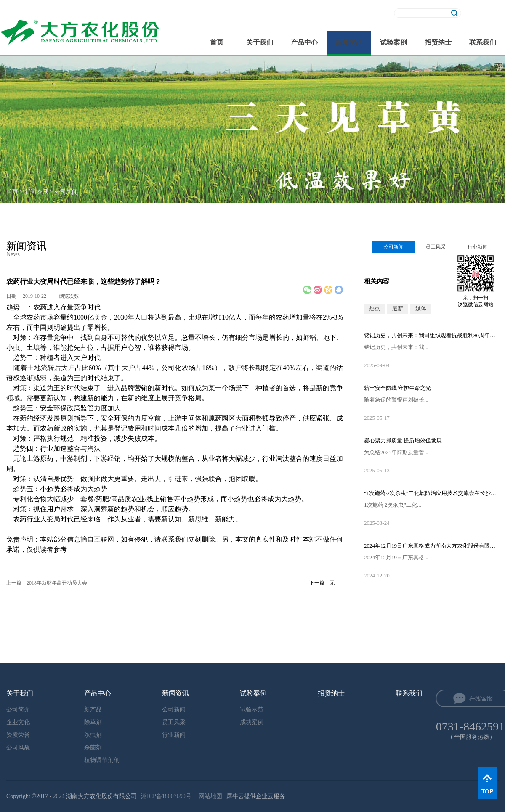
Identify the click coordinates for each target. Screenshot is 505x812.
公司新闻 (66, 192)
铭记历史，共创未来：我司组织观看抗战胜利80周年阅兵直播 (431, 335)
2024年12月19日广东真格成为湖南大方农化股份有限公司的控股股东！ (431, 546)
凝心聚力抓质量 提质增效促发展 (403, 440)
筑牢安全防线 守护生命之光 (397, 388)
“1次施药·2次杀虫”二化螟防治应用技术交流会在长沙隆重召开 (431, 493)
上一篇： (47, 583)
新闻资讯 (36, 192)
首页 (217, 42)
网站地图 (209, 796)
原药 (215, 418)
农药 (40, 307)
